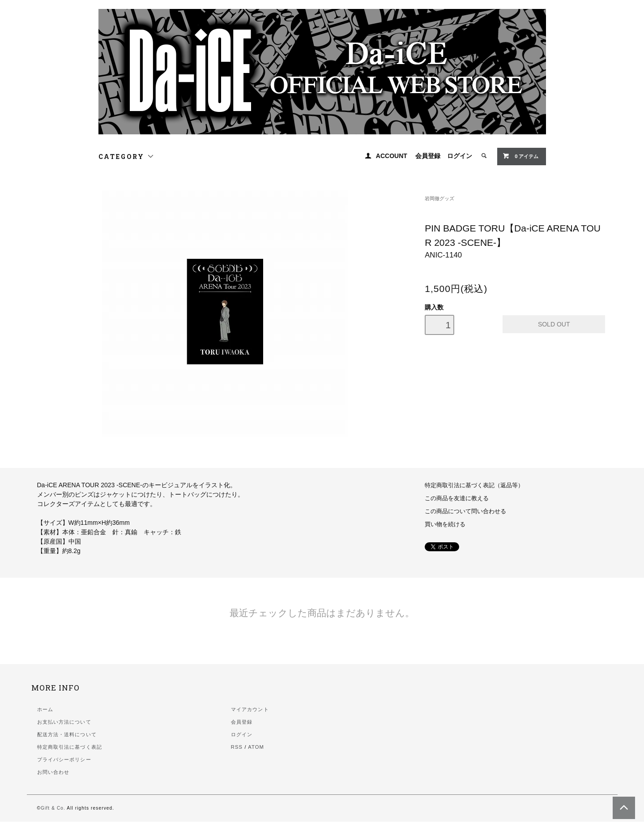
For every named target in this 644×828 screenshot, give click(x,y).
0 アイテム (520, 156)
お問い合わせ (53, 772)
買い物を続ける (445, 524)
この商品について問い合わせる (465, 511)
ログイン (460, 156)
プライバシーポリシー (64, 759)
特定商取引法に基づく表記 (70, 747)
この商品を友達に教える (457, 498)
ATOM (256, 747)
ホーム (45, 709)
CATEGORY (126, 157)
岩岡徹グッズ (439, 198)
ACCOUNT (392, 156)
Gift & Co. (53, 808)
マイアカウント (250, 709)
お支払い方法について (64, 722)
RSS (237, 747)
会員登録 (428, 156)
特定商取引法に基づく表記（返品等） (474, 485)
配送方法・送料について (67, 734)
